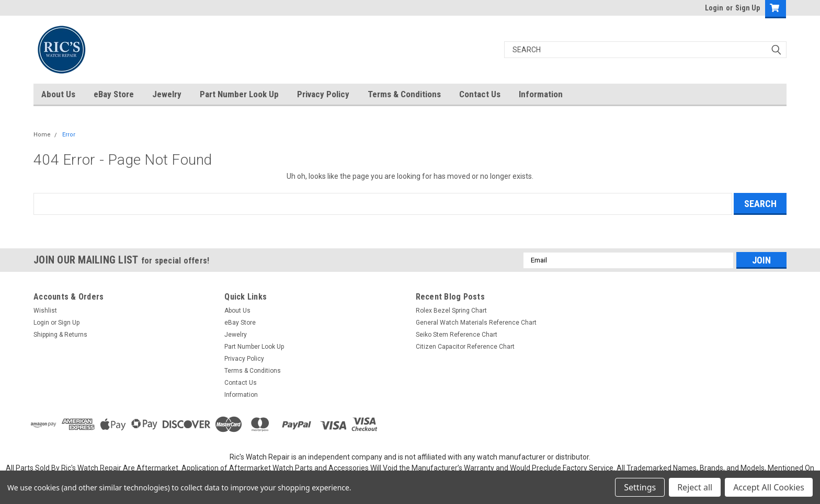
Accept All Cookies (769, 487)
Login (714, 8)
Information (541, 94)
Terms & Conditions (404, 94)
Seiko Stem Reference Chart (457, 335)
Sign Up (748, 8)
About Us (58, 94)
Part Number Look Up (239, 94)
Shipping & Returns (60, 335)
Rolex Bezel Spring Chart (451, 311)
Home (42, 135)
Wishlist (45, 311)
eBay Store (114, 94)
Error (69, 135)
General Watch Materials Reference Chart (476, 323)
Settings (640, 487)
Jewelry (167, 94)
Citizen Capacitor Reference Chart (465, 347)
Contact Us (480, 94)
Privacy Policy (323, 94)
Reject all (695, 487)
